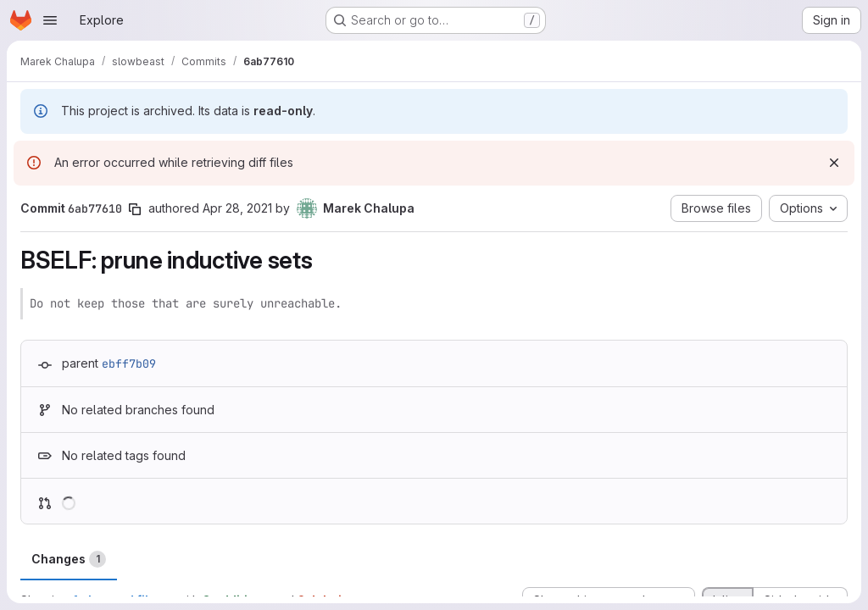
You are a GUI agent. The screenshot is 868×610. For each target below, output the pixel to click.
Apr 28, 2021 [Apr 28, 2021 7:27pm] (237, 208)
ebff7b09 (129, 363)
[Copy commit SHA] (135, 209)
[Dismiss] (834, 163)
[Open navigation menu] (50, 20)
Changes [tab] (69, 559)
